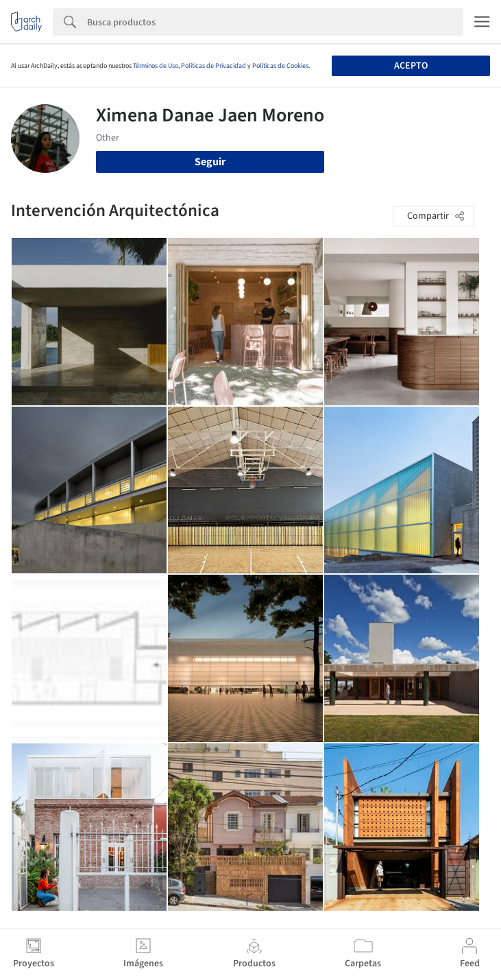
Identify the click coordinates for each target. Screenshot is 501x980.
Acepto (411, 66)
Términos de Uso (156, 66)
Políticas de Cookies (280, 66)
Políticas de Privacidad (213, 66)
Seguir (210, 162)
